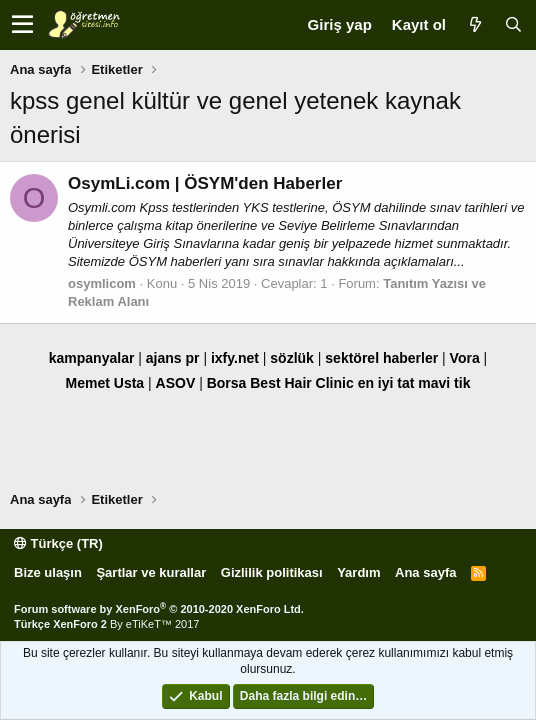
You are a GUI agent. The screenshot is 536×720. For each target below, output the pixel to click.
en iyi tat (386, 383)
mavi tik (444, 383)
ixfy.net (235, 358)
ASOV (176, 383)
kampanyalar (92, 358)
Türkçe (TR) (58, 543)
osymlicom (102, 283)
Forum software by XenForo (159, 609)
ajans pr (173, 358)
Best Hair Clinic (301, 383)
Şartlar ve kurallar (151, 572)
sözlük (292, 358)
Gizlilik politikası (272, 572)
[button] (22, 25)
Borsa (227, 383)
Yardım (358, 572)
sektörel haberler (381, 358)
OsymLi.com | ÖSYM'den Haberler (205, 183)
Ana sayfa (425, 572)
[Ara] (513, 24)
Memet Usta (105, 383)
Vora (465, 358)
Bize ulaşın (48, 572)
